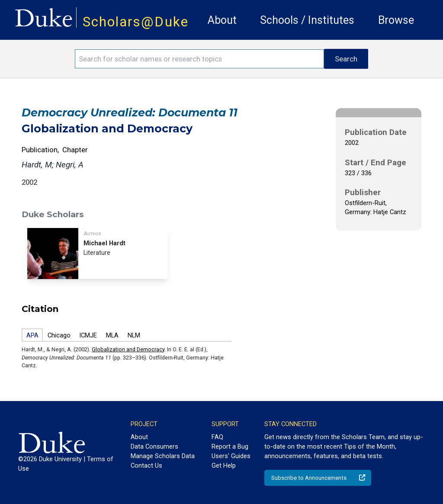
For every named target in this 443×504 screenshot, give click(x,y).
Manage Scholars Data (163, 456)
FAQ (217, 437)
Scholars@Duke (136, 22)
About (222, 20)
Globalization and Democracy (128, 349)
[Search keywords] (199, 59)
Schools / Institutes (307, 20)
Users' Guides (231, 456)
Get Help (224, 465)
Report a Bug (230, 446)
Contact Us (146, 465)
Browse (396, 20)
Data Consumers (154, 446)
